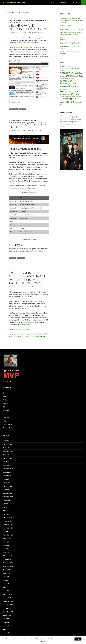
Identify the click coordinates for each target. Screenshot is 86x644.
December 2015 (8, 563)
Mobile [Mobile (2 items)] (77, 87)
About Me (53, 2)
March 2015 (7, 591)
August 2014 (7, 615)
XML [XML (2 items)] (62, 104)
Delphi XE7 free (31, 251)
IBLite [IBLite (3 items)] (80, 76)
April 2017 (6, 510)
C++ (23, 21)
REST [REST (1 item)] (71, 97)
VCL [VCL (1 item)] (76, 102)
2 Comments (38, 131)
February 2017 (7, 517)
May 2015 (6, 584)
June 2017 (6, 504)
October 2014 (7, 608)
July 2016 (6, 542)
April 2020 (6, 479)
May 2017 (6, 507)
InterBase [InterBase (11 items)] (66, 81)
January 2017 (7, 521)
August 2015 (7, 573)
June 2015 (6, 580)
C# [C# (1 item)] (66, 70)
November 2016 (8, 528)
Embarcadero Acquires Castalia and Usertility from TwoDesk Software (28, 278)
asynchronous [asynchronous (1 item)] (63, 69)
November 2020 (8, 469)
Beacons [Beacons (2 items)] (77, 69)
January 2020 (7, 490)
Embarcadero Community (20, 47)
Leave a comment (39, 33)
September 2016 (8, 535)
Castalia (32, 292)
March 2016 (7, 552)
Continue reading (15, 102)
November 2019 (8, 497)
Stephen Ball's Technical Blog (14, 2)
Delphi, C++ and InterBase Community (27, 27)
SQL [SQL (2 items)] (65, 99)
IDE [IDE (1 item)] (61, 78)
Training (13, 258)
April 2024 (6, 448)
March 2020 (7, 483)
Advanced (12, 21)
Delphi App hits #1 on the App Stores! (72, 29)
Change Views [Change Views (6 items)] (67, 73)
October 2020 (7, 472)
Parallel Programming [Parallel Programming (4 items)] (69, 91)
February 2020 (7, 486)
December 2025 (8, 441)
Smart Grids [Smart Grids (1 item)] (78, 97)
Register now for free (29, 193)
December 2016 (8, 524)
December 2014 (8, 601)
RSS (73, 2)
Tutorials (23, 109)
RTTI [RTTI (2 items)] (74, 96)
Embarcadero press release (20, 329)
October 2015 (7, 570)
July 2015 (6, 577)
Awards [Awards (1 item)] (69, 69)
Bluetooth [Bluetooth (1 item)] (63, 70)
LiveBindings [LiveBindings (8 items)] (67, 86)
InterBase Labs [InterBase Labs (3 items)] (66, 84)
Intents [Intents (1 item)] (72, 78)
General (27, 21)
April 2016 (6, 549)
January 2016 (7, 559)
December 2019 (8, 493)
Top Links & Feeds (63, 2)
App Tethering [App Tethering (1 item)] (74, 67)
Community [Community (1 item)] (63, 76)
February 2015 (7, 594)
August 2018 (7, 500)
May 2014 (6, 626)
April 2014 (6, 629)
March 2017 (7, 514)
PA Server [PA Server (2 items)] (63, 94)
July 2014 (6, 619)
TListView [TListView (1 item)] (78, 99)
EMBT (5, 396)
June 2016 (6, 545)
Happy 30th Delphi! (66, 25)
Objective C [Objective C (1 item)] (63, 89)
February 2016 (7, 556)
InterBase (34, 21)
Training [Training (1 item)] (62, 102)
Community (14, 109)
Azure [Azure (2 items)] (73, 69)
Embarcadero (25, 308)
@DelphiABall (7, 381)
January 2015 (7, 598)
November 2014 (8, 605)
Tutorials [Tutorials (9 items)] (69, 102)
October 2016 (7, 531)
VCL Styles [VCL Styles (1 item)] (80, 102)
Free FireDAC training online (27, 125)
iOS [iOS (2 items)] (73, 84)
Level (4, 414)
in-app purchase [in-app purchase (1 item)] (66, 78)
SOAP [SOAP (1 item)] (62, 99)
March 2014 (7, 633)
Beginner (19, 21)
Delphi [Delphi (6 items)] (69, 76)
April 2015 (6, 587)
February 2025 (7, 444)
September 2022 (8, 451)
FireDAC (25, 120)
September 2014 (8, 612)
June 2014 (6, 622)
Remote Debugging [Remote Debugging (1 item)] (65, 97)
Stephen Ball (27, 33)
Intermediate (42, 21)
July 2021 (6, 462)
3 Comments (38, 287)
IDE (10, 269)
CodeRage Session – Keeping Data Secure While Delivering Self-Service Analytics (71, 20)
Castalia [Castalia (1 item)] (69, 70)
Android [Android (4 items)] (64, 66)
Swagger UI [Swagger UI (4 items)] (71, 99)
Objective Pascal (14, 22)
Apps (77, 2)
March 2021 (7, 465)
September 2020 (8, 476)
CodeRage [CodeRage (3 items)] (79, 73)
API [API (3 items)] (69, 66)
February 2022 (7, 458)
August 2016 (7, 538)
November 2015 (8, 566)
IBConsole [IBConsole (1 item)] (75, 76)
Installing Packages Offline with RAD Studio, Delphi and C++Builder (71, 33)
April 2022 (6, 455)
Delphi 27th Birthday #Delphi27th (70, 43)
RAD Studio (26, 297)
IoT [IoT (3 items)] (76, 84)
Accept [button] (78, 639)
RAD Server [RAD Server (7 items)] (73, 94)
